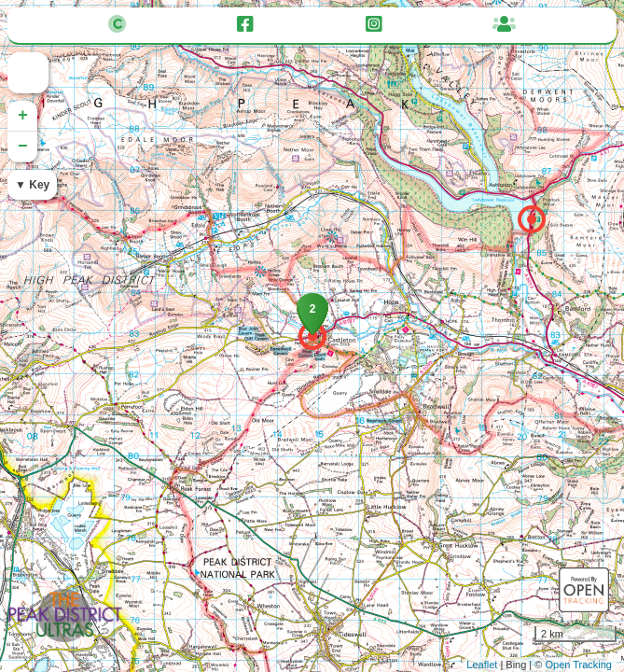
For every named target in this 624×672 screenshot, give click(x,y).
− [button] (23, 147)
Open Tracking (578, 665)
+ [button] (23, 116)
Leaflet (482, 665)
